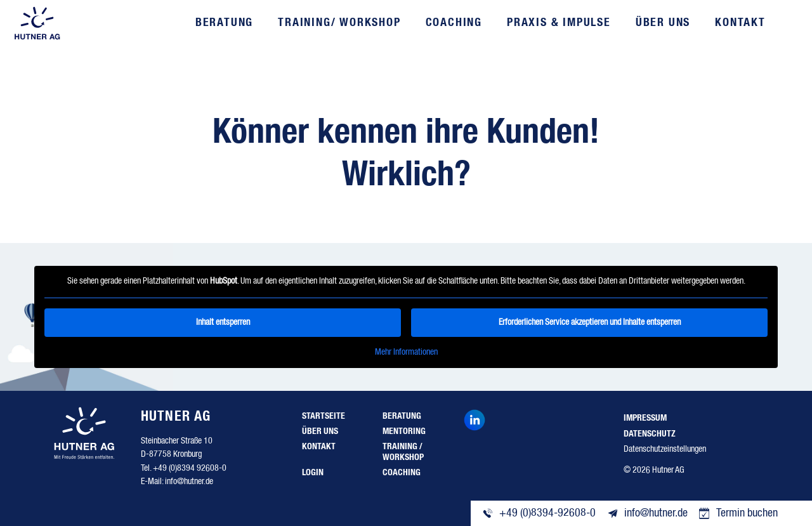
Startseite (324, 416)
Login (313, 473)
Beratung (224, 23)
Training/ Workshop (339, 23)
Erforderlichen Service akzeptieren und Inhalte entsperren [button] (590, 322)
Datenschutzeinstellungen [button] (665, 449)
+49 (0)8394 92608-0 (190, 468)
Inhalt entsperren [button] (223, 322)
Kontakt (740, 23)
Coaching (454, 23)
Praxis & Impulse (559, 23)
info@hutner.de (189, 482)
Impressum (645, 418)
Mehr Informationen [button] (406, 352)
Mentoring (404, 431)
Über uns (663, 23)
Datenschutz (650, 434)
